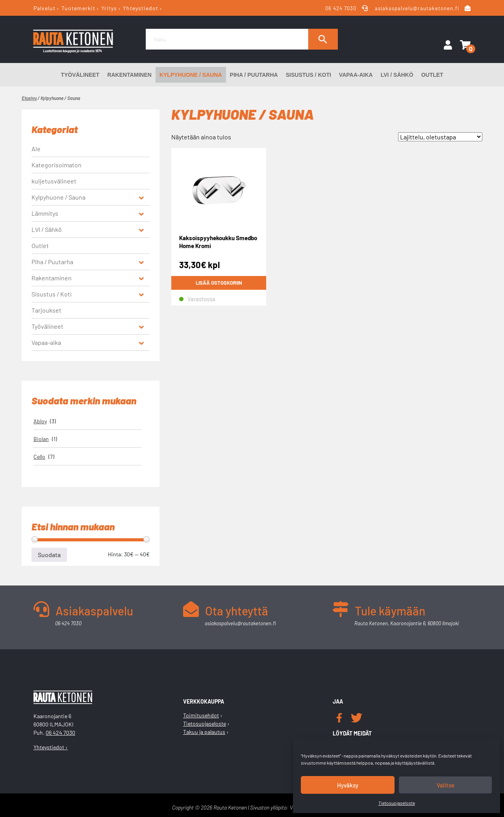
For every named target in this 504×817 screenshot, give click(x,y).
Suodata (49, 555)
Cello (39, 457)
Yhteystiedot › (51, 747)
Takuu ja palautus (204, 732)
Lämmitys (45, 213)
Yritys (109, 8)
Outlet (432, 75)
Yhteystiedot (141, 8)
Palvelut (44, 8)
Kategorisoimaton (57, 165)
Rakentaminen (129, 75)
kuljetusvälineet (54, 181)
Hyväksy (348, 785)
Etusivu (29, 98)
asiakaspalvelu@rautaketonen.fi (417, 8)
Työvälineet (80, 75)
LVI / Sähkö (397, 75)
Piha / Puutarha (254, 75)
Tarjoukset (46, 310)
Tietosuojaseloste (397, 803)
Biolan (41, 439)
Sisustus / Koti (309, 75)
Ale (36, 149)
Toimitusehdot (201, 715)
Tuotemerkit (78, 8)
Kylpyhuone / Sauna (191, 75)
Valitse (446, 785)
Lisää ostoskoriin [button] (219, 283)
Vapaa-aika (356, 75)
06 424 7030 (341, 8)
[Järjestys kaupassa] (440, 137)
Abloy (40, 421)
